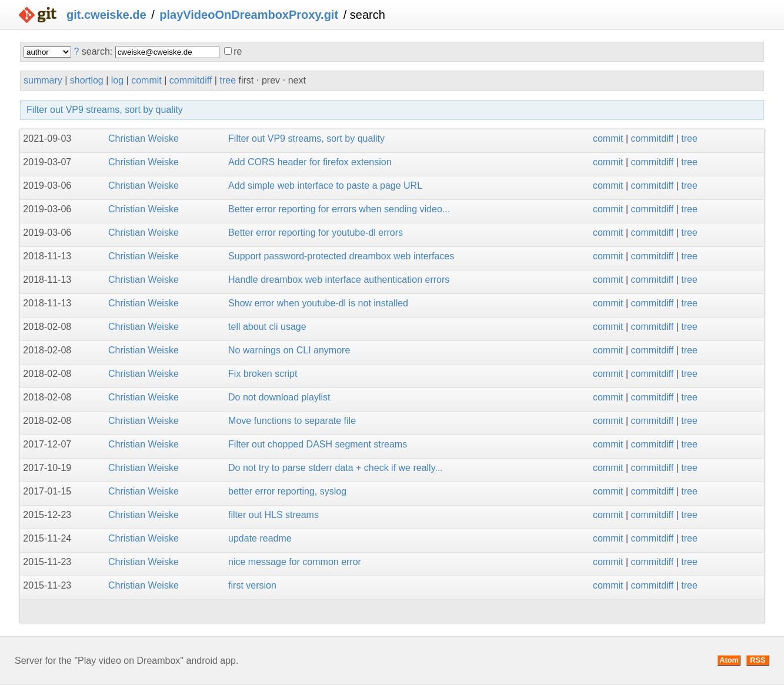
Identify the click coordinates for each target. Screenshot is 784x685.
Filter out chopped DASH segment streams (318, 444)
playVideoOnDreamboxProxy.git (249, 15)
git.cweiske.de (106, 15)
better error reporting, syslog (287, 491)
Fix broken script (263, 374)
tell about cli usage (267, 327)
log (117, 80)
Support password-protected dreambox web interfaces (341, 256)
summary (43, 80)
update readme (260, 538)
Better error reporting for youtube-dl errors (316, 233)
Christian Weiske (144, 138)
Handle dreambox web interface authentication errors (339, 280)
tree (228, 80)
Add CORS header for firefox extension (310, 162)
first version (252, 585)
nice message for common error (295, 562)
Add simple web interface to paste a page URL (325, 186)
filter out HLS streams (273, 515)
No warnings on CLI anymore (289, 350)
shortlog (87, 80)
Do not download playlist (279, 397)
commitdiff (191, 80)
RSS (758, 660)
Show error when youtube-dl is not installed (318, 303)
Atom (729, 660)
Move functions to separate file (292, 421)
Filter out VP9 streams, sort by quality (105, 110)
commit (146, 80)
